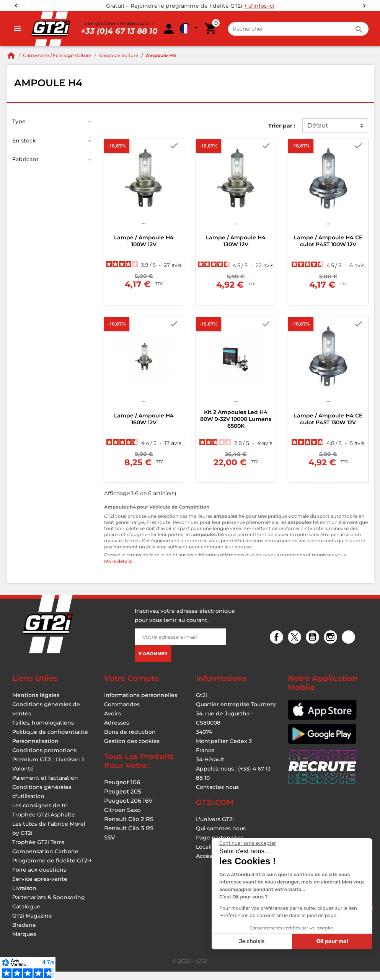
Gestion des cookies (132, 749)
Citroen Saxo (122, 818)
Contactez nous (217, 795)
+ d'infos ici (259, 6)
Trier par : (282, 134)
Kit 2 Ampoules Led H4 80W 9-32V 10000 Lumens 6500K (236, 427)
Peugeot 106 (122, 791)
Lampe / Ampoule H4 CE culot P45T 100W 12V (328, 249)
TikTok (350, 646)
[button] (341, 33)
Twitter (296, 646)
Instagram (332, 646)
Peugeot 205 (123, 800)
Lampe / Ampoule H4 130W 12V (236, 249)
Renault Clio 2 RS (129, 827)
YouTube (314, 646)
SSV (110, 846)
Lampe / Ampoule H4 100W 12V (144, 249)
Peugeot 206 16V (128, 809)
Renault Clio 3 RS (129, 837)
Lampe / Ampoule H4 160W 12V (144, 427)
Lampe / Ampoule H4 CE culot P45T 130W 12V (328, 427)
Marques (24, 942)
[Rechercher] (162, 33)
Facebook (278, 646)
